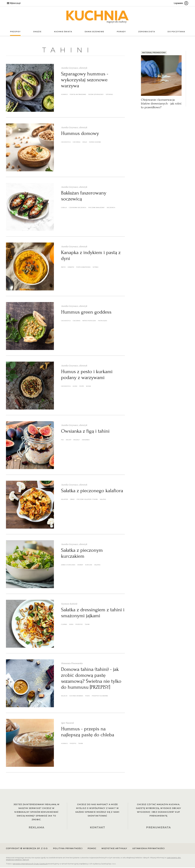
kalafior (65, 500)
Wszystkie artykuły (114, 849)
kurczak (89, 565)
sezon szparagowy (96, 95)
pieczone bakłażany (96, 208)
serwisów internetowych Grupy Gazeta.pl (30, 864)
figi (62, 440)
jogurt (69, 440)
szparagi (109, 95)
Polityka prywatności (68, 849)
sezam (88, 387)
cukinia (64, 625)
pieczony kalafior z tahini (87, 500)
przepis (73, 744)
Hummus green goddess (86, 312)
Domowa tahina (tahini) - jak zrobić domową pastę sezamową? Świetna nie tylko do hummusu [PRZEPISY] (91, 679)
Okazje (37, 32)
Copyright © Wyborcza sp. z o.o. (27, 849)
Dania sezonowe (94, 32)
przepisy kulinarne (100, 696)
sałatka (103, 500)
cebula (64, 208)
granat (80, 565)
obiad (72, 500)
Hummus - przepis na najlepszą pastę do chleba (88, 732)
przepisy (79, 625)
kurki (75, 387)
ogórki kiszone (95, 143)
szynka (95, 268)
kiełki (85, 143)
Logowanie (181, 3)
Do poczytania (176, 32)
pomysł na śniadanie (78, 95)
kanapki (71, 268)
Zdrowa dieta (146, 32)
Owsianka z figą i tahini (85, 432)
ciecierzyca (66, 143)
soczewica (111, 208)
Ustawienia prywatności (149, 849)
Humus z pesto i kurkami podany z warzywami (87, 375)
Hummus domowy (80, 134)
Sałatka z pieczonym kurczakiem (82, 554)
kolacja (64, 696)
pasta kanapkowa (83, 268)
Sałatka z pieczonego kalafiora (92, 491)
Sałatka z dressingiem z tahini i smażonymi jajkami (93, 613)
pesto (82, 387)
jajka (71, 625)
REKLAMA (36, 828)
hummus (64, 95)
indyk (63, 268)
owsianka (86, 440)
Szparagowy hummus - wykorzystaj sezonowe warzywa (85, 80)
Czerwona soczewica (78, 208)
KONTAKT (97, 828)
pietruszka (103, 321)
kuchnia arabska (76, 696)
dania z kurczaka (68, 565)
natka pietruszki (89, 321)
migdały (77, 440)
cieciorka (77, 143)
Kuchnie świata (63, 32)
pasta (87, 696)
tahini (87, 625)
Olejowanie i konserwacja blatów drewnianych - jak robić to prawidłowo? (161, 104)
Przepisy (15, 32)
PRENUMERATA (158, 828)
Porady (121, 32)
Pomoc (92, 849)
